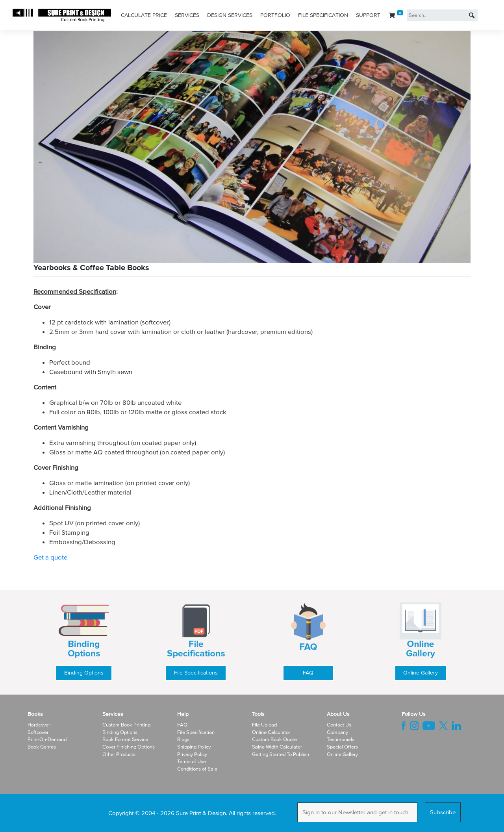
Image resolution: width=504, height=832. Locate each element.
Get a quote (50, 557)
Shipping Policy (194, 747)
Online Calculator (271, 732)
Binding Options (84, 673)
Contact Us (339, 725)
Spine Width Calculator (277, 747)
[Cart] (396, 15)
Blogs (183, 739)
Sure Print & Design (201, 813)
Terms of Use (192, 761)
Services (187, 15)
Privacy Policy (192, 754)
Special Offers (342, 747)
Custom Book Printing (126, 725)
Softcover (38, 732)
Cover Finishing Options (129, 747)
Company (337, 732)
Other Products (119, 754)
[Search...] (442, 15)
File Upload (264, 725)
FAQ (308, 673)
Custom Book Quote (274, 739)
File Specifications (196, 673)
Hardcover (39, 725)
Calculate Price (144, 15)
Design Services (230, 15)
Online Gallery (421, 673)
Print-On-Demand (47, 739)
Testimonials (341, 739)
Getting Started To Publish (281, 754)
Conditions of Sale (197, 769)
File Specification (323, 15)
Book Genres (42, 747)
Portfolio (275, 15)
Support (368, 15)
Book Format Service (125, 739)
